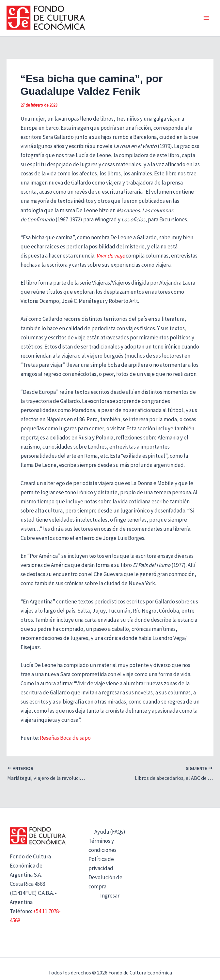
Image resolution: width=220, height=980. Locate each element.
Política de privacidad (101, 864)
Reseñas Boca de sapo (65, 738)
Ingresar (110, 896)
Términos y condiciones (102, 845)
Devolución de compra (105, 882)
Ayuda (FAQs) (110, 832)
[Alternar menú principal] (206, 18)
